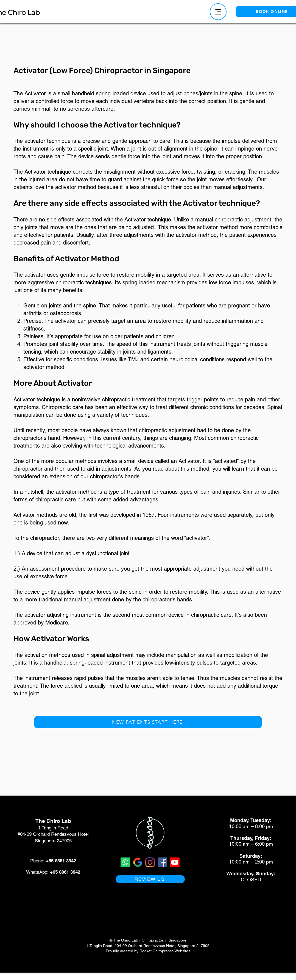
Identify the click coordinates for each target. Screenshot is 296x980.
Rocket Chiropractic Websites (165, 951)
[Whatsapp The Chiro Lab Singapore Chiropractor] (125, 862)
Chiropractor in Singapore (164, 940)
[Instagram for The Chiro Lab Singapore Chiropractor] (150, 862)
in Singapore (167, 70)
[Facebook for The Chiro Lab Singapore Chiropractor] (162, 862)
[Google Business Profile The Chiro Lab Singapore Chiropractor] (138, 862)
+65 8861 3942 (61, 861)
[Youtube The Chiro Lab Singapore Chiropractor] (175, 862)
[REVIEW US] (150, 879)
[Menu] (218, 12)
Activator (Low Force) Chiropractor (79, 70)
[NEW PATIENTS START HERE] (148, 722)
